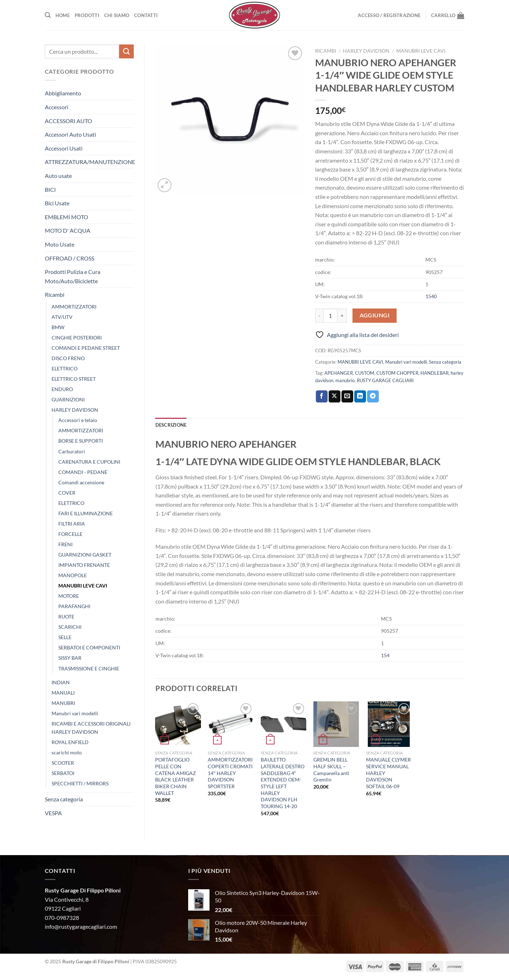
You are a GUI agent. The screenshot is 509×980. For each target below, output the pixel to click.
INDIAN (61, 682)
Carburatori (72, 451)
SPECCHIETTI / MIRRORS (80, 783)
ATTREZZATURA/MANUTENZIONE (90, 162)
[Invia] (126, 51)
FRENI (65, 544)
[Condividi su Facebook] (322, 396)
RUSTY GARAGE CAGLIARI (385, 380)
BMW (58, 327)
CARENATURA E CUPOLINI (89, 462)
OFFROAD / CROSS (70, 258)
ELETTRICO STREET (74, 379)
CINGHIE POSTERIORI (77, 338)
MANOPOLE (73, 575)
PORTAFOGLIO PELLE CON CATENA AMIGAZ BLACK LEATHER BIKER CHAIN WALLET (176, 776)
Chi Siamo (117, 15)
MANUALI (63, 693)
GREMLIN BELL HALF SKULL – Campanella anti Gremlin (331, 770)
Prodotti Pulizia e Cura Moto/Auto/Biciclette (73, 276)
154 (385, 655)
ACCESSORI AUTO (68, 121)
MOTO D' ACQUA (68, 230)
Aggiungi (375, 315)
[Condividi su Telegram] (373, 396)
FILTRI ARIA (72, 524)
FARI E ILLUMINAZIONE (86, 513)
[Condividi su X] (335, 396)
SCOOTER (63, 763)
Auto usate (58, 176)
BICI (50, 189)
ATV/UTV (62, 317)
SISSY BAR (70, 658)
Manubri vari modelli (75, 713)
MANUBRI (63, 703)
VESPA (53, 813)
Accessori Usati (64, 148)
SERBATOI (63, 773)
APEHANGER (339, 373)
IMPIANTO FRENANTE (84, 565)
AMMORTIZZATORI (74, 307)
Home (63, 15)
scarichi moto (67, 752)
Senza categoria (64, 799)
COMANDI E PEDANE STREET (86, 348)
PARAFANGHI (74, 606)
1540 (431, 296)
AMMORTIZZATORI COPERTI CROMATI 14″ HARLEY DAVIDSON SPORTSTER (230, 773)
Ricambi (55, 294)
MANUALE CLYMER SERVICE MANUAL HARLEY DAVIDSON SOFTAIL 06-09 (388, 773)
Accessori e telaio (78, 420)
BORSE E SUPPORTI (81, 441)
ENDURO (62, 389)
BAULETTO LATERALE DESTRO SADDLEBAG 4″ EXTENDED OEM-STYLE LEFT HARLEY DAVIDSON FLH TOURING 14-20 (283, 783)
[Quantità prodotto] (330, 316)
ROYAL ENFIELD (70, 742)
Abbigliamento (63, 93)
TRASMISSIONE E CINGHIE (89, 668)
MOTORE (69, 596)
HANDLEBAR (434, 373)
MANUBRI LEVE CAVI (83, 586)
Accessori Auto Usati (70, 134)
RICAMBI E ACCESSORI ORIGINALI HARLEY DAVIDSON (91, 728)
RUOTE (66, 617)
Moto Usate (60, 244)
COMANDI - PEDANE (83, 472)
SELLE (65, 637)
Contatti (146, 15)
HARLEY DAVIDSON (75, 410)
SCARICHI (70, 627)
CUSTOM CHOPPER (397, 373)
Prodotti (87, 15)
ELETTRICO (65, 368)
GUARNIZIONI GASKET (85, 555)
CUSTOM (365, 373)
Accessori (57, 107)
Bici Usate (57, 203)
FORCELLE (70, 534)
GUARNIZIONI (68, 399)
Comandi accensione (81, 482)
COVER (67, 493)
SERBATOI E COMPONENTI (89, 647)
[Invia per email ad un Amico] (347, 396)
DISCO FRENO (68, 358)
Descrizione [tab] (171, 425)
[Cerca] (48, 15)
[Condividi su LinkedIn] (360, 396)
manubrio (345, 380)
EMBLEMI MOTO (67, 217)
